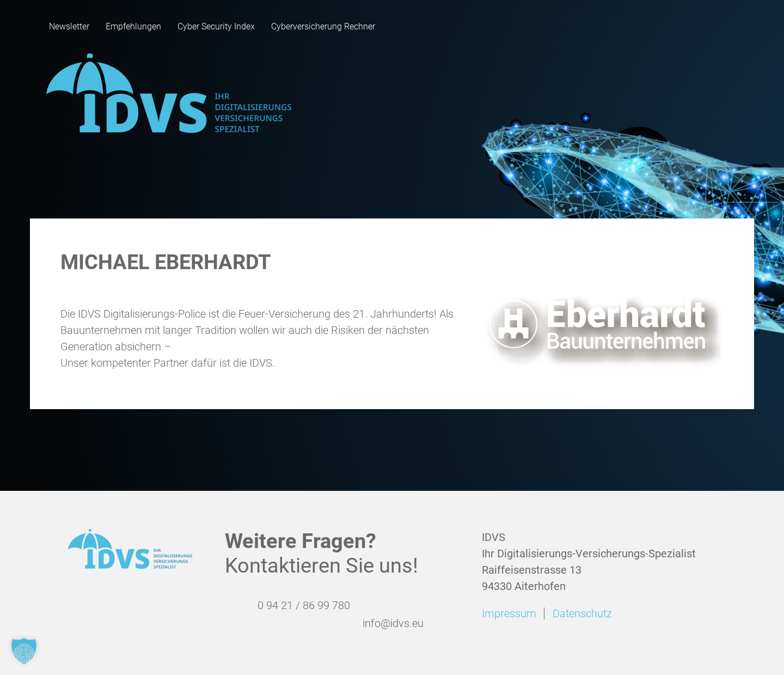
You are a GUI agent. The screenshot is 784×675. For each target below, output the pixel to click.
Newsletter (69, 26)
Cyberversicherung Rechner (323, 26)
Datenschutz (582, 613)
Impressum (509, 613)
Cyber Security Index (216, 26)
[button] (24, 651)
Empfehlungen (133, 26)
